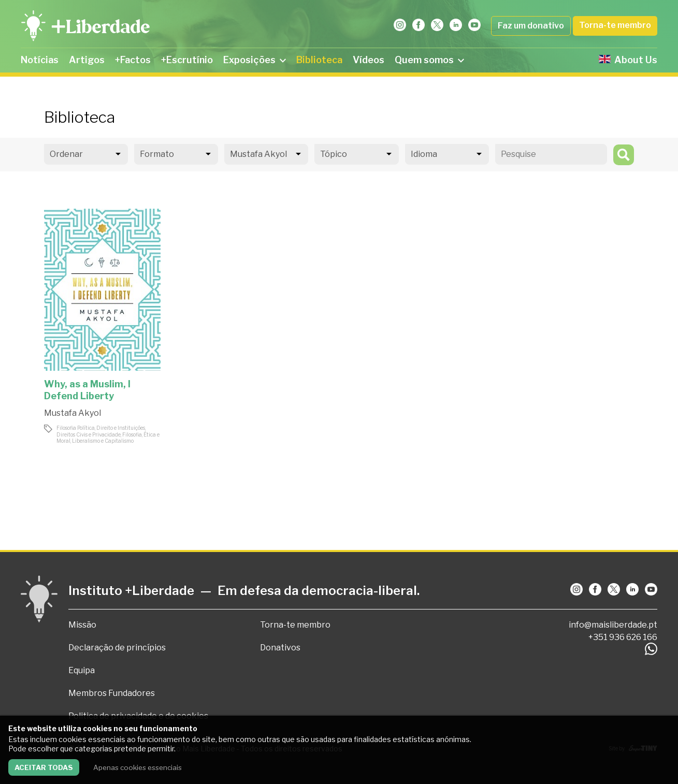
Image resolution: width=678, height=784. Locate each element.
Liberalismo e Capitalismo (103, 441)
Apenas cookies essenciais (138, 767)
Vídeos (369, 60)
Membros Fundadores (112, 693)
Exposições (255, 60)
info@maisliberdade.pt (613, 625)
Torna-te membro (615, 25)
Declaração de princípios (117, 648)
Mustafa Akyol (73, 413)
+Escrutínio (187, 60)
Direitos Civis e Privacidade (89, 434)
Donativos (280, 648)
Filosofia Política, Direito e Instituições (101, 428)
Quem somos (429, 60)
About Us (628, 60)
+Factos (133, 60)
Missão (82, 625)
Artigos (87, 60)
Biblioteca (319, 60)
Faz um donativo (531, 26)
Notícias (40, 60)
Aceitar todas (44, 767)
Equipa (82, 670)
